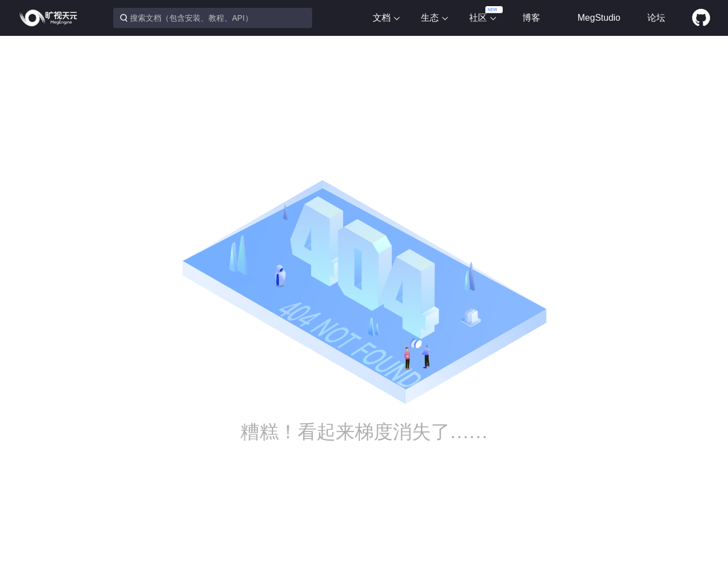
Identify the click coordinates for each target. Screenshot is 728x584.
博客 (531, 18)
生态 (435, 18)
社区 (483, 18)
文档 (386, 18)
